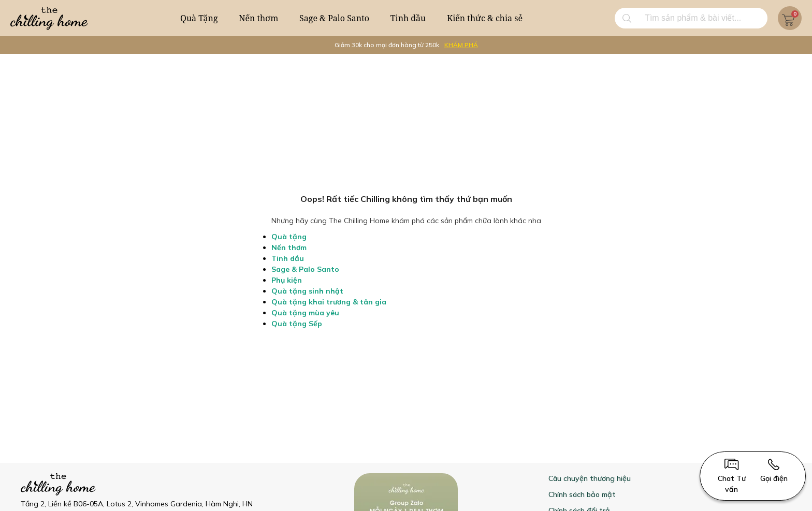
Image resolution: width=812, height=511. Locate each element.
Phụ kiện (287, 280)
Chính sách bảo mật (582, 494)
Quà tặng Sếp (297, 324)
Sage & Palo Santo (334, 18)
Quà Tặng (199, 18)
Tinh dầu (408, 18)
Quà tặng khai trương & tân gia (329, 302)
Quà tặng (289, 237)
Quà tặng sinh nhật (307, 291)
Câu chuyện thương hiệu (590, 478)
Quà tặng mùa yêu (305, 313)
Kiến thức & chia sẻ (485, 18)
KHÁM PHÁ (461, 45)
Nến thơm (258, 18)
